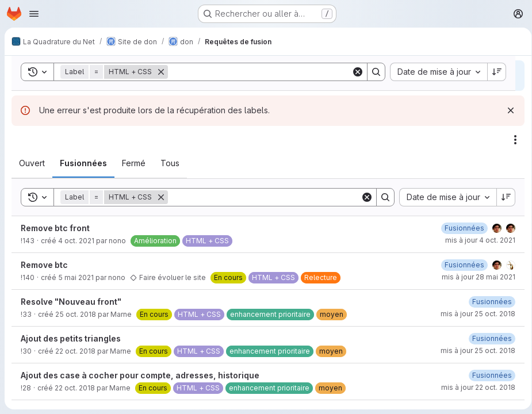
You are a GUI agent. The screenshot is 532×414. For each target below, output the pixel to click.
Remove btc (44, 265)
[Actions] (511, 140)
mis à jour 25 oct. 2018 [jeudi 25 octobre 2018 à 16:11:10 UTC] (474, 314)
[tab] (32, 163)
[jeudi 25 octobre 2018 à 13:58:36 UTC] (488, 338)
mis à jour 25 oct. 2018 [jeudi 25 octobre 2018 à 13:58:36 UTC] (474, 350)
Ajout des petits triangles (71, 338)
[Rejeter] (507, 110)
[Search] (262, 197)
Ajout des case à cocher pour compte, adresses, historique (140, 375)
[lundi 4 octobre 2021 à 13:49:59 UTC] (460, 228)
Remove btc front (55, 228)
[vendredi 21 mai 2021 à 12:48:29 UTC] (460, 265)
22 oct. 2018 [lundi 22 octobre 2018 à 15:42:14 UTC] (75, 388)
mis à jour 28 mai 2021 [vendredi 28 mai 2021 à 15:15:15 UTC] (474, 277)
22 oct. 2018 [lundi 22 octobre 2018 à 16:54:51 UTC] (75, 351)
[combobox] (444, 197)
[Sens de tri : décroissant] (502, 197)
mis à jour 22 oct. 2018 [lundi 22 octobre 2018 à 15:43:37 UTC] (474, 387)
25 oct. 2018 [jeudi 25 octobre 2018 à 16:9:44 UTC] (76, 314)
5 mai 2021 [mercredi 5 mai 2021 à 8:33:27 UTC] (76, 277)
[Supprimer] (161, 197)
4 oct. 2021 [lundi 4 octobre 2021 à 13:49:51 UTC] (76, 241)
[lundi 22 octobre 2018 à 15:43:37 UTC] (488, 375)
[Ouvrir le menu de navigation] (34, 14)
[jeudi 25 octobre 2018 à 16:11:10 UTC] (488, 302)
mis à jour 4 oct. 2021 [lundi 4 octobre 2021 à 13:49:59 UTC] (476, 240)
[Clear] (363, 197)
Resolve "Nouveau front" (71, 302)
